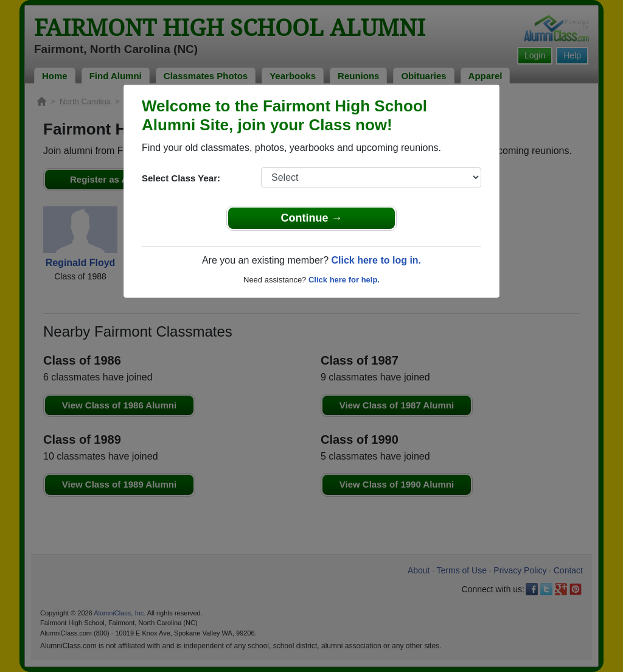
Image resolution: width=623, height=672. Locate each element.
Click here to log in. (376, 260)
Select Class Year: (181, 178)
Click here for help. (344, 280)
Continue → (312, 218)
